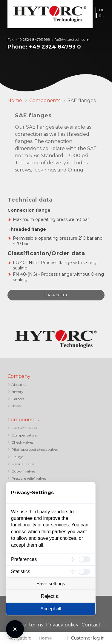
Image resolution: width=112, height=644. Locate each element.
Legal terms (29, 625)
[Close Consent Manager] (15, 629)
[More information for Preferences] (73, 559)
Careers (18, 399)
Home (15, 100)
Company (19, 376)
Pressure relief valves (29, 478)
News (16, 406)
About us (19, 385)
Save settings (51, 584)
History (17, 392)
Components (45, 100)
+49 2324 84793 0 (55, 47)
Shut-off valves (24, 428)
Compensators (24, 435)
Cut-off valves (23, 471)
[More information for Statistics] (73, 572)
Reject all (51, 596)
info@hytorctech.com (70, 39)
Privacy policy (62, 625)
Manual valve (23, 464)
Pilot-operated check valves (35, 449)
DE (102, 10)
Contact (91, 625)
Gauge (17, 457)
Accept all (51, 609)
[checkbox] (85, 559)
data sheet (56, 295)
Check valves (22, 442)
